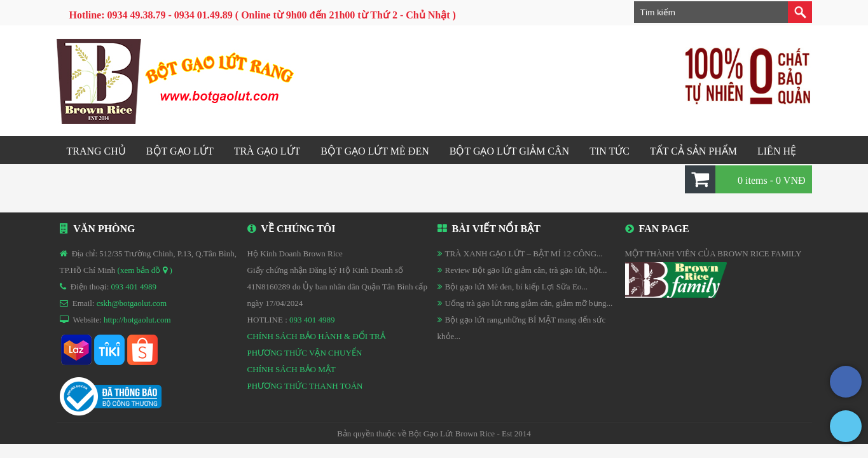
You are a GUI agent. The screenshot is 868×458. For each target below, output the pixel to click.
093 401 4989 (134, 287)
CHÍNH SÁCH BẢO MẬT (292, 369)
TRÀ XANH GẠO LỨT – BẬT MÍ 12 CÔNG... (524, 253)
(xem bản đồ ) (145, 270)
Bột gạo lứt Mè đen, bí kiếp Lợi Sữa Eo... (517, 287)
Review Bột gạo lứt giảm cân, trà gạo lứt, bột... (526, 270)
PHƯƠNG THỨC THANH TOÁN (305, 386)
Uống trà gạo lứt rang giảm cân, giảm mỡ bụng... (529, 303)
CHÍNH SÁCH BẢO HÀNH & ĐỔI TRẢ (316, 336)
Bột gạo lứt (180, 151)
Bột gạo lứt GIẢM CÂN (509, 151)
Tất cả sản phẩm (693, 151)
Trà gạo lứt (267, 151)
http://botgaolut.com (137, 320)
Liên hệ (777, 151)
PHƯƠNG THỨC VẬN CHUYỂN (305, 353)
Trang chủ (96, 151)
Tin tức (610, 151)
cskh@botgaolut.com (132, 303)
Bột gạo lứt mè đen (375, 151)
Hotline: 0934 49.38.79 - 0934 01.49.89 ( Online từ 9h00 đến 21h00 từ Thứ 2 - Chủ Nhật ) (263, 15)
